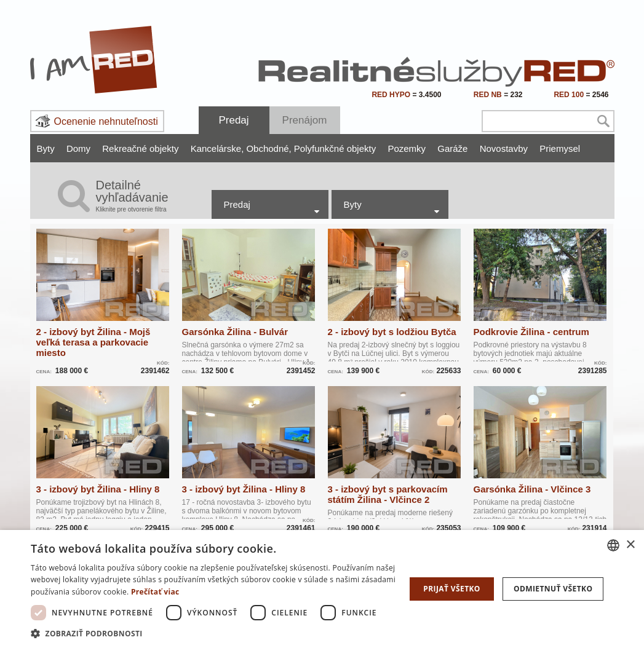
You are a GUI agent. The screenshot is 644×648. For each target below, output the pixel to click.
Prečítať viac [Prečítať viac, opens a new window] (155, 592)
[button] (218, 633)
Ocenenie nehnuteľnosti (106, 121)
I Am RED (94, 60)
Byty (46, 148)
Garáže (452, 148)
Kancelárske (217, 148)
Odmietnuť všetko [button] (553, 589)
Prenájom (305, 120)
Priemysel (560, 148)
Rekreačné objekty (140, 148)
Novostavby (504, 148)
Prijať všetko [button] (452, 589)
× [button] (630, 545)
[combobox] (613, 545)
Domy (78, 148)
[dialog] (322, 589)
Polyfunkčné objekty (335, 148)
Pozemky (407, 148)
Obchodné (268, 148)
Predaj (233, 120)
